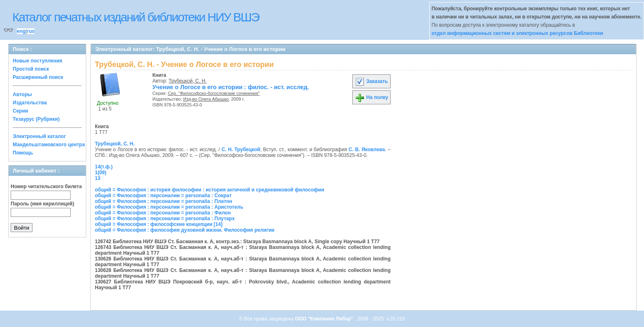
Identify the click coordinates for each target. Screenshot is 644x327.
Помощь (23, 153)
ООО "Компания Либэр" (325, 319)
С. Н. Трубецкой (241, 150)
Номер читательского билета (46, 187)
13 (98, 178)
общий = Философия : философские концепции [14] (159, 224)
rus (31, 31)
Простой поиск (31, 69)
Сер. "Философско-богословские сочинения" (214, 93)
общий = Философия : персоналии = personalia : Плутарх (165, 219)
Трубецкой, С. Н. (188, 81)
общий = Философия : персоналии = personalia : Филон (163, 213)
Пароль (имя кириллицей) (43, 204)
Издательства (30, 103)
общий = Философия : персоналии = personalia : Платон (163, 201)
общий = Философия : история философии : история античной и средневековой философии (209, 190)
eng (21, 31)
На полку (371, 97)
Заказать (371, 81)
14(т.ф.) (104, 167)
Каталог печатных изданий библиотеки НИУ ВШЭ (136, 17)
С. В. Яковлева (367, 150)
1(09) (101, 173)
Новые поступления (38, 61)
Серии (20, 111)
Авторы (22, 94)
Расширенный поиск (38, 77)
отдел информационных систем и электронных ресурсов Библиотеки (517, 33)
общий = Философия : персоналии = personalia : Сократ (163, 196)
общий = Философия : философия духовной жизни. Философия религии (185, 230)
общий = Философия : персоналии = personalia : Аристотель (169, 207)
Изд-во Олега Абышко (206, 99)
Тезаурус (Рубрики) (36, 119)
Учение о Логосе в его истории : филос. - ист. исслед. (231, 87)
